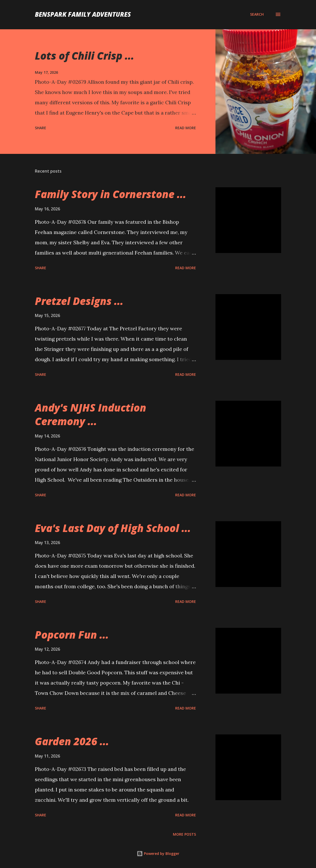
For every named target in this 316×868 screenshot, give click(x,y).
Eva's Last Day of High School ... (113, 528)
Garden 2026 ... (72, 741)
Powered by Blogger (158, 853)
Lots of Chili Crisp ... (85, 56)
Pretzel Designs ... (79, 301)
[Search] (257, 14)
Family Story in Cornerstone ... (111, 194)
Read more (186, 128)
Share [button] (41, 128)
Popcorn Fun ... (72, 635)
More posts (184, 834)
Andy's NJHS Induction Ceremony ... (91, 414)
